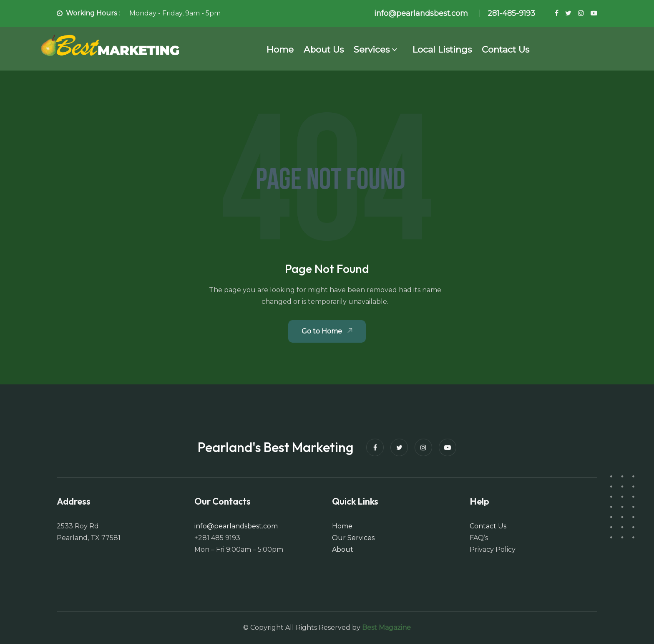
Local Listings (442, 49)
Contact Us (506, 49)
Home (280, 49)
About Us (324, 49)
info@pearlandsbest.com (236, 526)
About (343, 549)
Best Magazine (386, 628)
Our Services (353, 538)
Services (372, 49)
